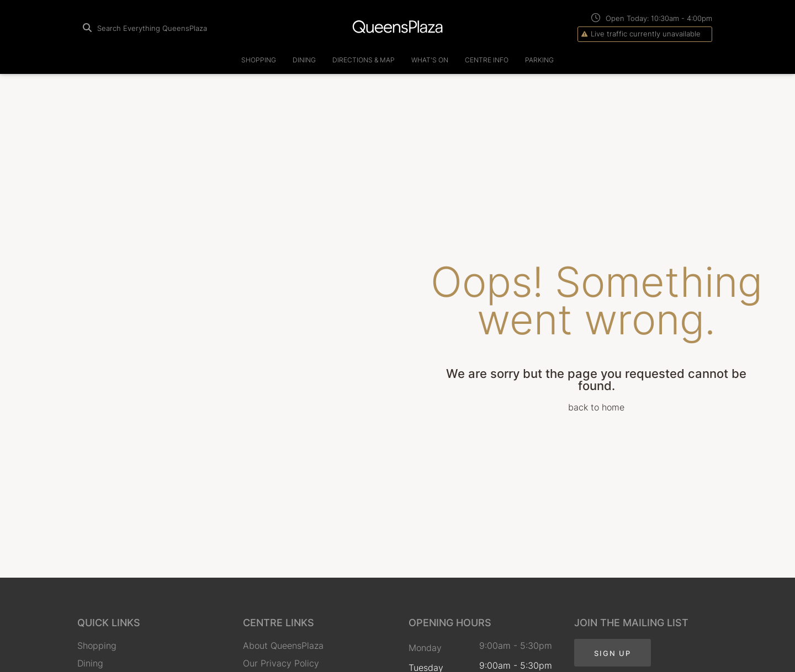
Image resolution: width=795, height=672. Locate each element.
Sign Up (613, 653)
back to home (596, 407)
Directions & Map (364, 60)
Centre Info (487, 60)
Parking (539, 60)
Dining (304, 60)
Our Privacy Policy (281, 663)
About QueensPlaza (283, 646)
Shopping (259, 60)
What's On (430, 60)
